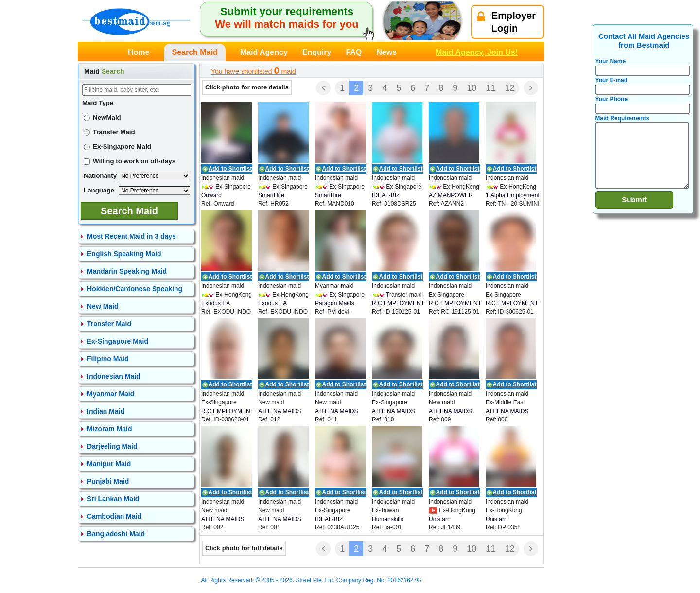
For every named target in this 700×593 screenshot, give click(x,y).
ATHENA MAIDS (280, 411)
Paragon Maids (335, 303)
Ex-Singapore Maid (117, 147)
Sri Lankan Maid (113, 499)
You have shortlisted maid (254, 70)
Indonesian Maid (114, 376)
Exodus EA (216, 303)
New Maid (103, 306)
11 (490, 88)
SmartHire (271, 195)
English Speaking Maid (124, 254)
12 (509, 88)
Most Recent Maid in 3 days (131, 236)
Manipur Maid (109, 464)
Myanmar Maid (111, 394)
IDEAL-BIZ (386, 195)
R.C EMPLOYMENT (398, 303)
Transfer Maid (109, 132)
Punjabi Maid (108, 481)
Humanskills (388, 519)
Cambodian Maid (114, 516)
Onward (211, 195)
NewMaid (102, 117)
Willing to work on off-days (130, 161)
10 (472, 88)
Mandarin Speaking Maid (127, 271)
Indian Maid (106, 411)
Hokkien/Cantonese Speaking (135, 289)
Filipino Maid (108, 359)
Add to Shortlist (230, 169)
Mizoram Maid (110, 429)
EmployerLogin (506, 22)
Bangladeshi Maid (116, 534)
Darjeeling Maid (112, 446)
